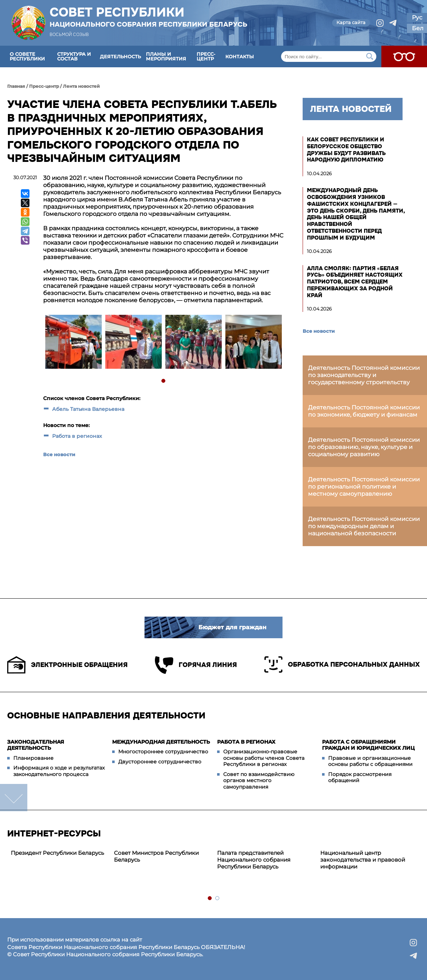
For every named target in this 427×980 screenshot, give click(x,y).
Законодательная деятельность (36, 745)
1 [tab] (164, 381)
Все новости (59, 454)
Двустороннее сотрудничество (160, 762)
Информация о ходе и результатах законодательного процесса (59, 771)
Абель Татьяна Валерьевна (88, 409)
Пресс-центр (206, 56)
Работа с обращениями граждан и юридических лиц (368, 745)
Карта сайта (351, 22)
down (14, 798)
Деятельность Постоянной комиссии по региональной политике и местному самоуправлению (364, 487)
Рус (417, 17)
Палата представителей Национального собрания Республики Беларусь (254, 860)
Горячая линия (196, 665)
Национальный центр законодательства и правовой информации (363, 860)
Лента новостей (81, 86)
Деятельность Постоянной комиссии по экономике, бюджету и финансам (364, 411)
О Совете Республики (27, 56)
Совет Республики (148, 17)
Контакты (240, 56)
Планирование (33, 758)
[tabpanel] (73, 343)
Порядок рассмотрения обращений (360, 777)
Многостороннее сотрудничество (163, 752)
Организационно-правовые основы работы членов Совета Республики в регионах (264, 758)
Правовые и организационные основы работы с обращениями (370, 761)
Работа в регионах (77, 436)
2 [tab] (218, 899)
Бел (418, 28)
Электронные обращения (67, 665)
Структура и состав (74, 56)
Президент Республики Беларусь (57, 853)
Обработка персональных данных (342, 664)
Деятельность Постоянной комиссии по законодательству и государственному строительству (364, 375)
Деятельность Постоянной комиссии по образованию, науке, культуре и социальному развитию (364, 447)
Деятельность (120, 56)
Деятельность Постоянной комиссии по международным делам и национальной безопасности (364, 526)
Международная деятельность (161, 742)
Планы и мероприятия (166, 56)
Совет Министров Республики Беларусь (156, 856)
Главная (16, 86)
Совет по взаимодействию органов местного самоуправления (259, 781)
